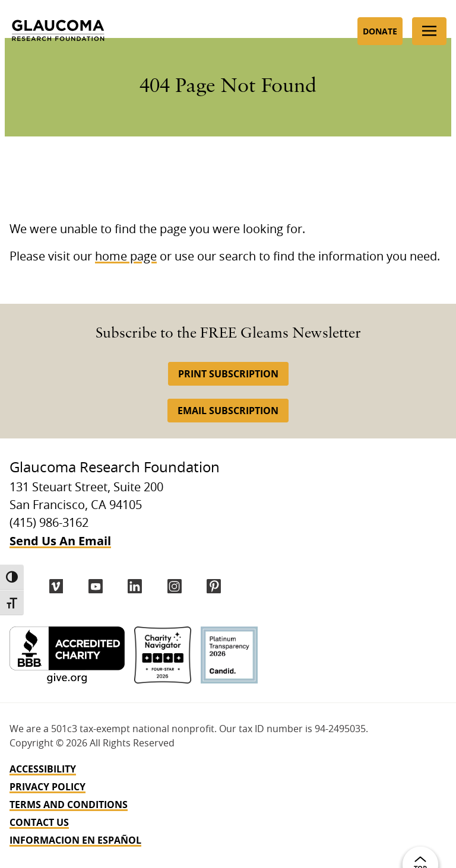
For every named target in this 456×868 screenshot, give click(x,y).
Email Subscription (228, 411)
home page (126, 257)
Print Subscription (228, 374)
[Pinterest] (214, 586)
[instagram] (175, 586)
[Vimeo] (56, 586)
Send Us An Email (60, 541)
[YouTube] (96, 586)
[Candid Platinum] (229, 655)
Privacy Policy (47, 787)
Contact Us (39, 822)
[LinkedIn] (135, 586)
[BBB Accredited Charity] (67, 655)
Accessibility (43, 769)
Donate (380, 31)
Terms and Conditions (69, 805)
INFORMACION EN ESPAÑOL (75, 840)
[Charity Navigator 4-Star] (163, 655)
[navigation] (228, 805)
